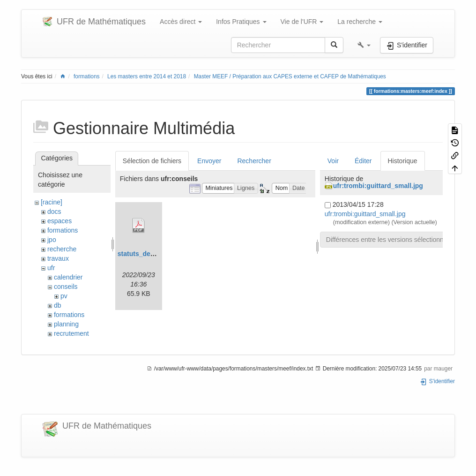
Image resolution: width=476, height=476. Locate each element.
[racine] (52, 202)
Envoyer (209, 161)
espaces (59, 221)
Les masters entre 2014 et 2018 (147, 76)
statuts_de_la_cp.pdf (150, 254)
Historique (403, 161)
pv (64, 296)
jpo (52, 240)
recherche (62, 249)
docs (54, 212)
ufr (51, 268)
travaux (58, 258)
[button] (364, 45)
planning (66, 324)
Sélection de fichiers (152, 161)
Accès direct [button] (181, 22)
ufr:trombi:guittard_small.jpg (378, 186)
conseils (66, 287)
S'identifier (437, 381)
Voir (333, 161)
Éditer (363, 161)
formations (87, 76)
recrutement (71, 333)
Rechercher (254, 161)
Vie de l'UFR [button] (302, 22)
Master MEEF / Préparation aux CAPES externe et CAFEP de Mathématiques (290, 76)
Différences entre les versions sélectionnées (390, 240)
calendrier (68, 277)
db (58, 305)
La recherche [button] (360, 22)
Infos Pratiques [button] (241, 22)
